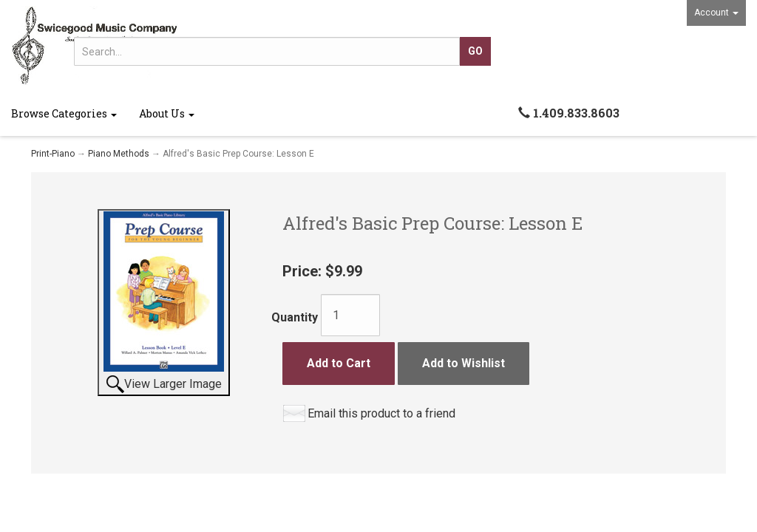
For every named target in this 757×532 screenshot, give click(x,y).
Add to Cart (339, 363)
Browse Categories (64, 113)
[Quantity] (350, 315)
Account (716, 13)
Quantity (295, 317)
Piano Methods (119, 154)
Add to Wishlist (464, 363)
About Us (167, 113)
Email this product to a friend (381, 413)
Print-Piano (53, 154)
